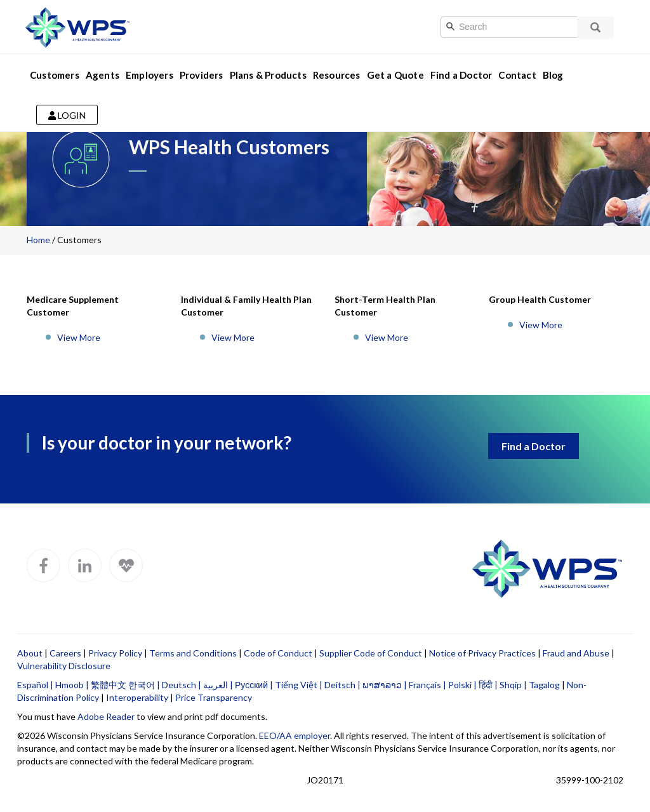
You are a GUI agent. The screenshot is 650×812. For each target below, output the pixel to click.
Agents (103, 75)
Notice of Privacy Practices (482, 653)
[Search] (522, 27)
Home (38, 240)
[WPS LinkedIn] (85, 565)
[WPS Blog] (126, 565)
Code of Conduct (278, 653)
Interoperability (137, 697)
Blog (553, 75)
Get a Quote (395, 75)
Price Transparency (214, 697)
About (30, 653)
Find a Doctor (461, 75)
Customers (55, 75)
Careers (65, 653)
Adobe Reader (106, 716)
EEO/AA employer (295, 735)
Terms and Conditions (193, 653)
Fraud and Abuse (576, 653)
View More (79, 337)
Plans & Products (268, 75)
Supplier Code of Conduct (371, 653)
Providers (202, 75)
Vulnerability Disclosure (64, 666)
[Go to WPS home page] (77, 26)
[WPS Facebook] (43, 565)
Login (67, 115)
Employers (149, 75)
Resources (337, 75)
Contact (517, 75)
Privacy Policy (115, 653)
